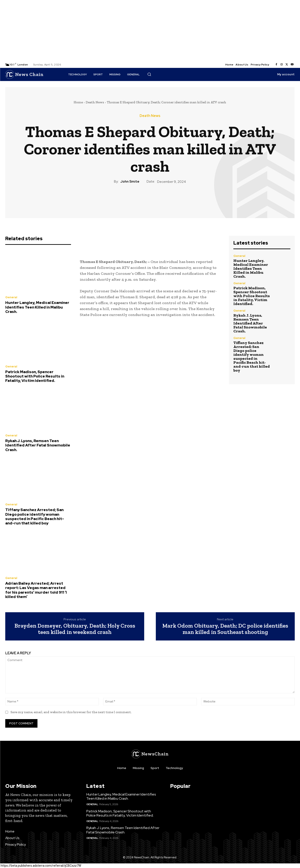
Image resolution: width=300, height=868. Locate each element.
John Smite (130, 182)
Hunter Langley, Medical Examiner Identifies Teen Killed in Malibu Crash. (37, 307)
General (11, 297)
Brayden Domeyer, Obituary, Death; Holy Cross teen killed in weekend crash (75, 629)
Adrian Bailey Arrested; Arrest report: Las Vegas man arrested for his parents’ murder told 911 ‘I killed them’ (36, 590)
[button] (149, 74)
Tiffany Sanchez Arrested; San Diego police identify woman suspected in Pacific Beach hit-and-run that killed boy (35, 516)
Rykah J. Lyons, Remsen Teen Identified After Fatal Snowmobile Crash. (38, 445)
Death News (95, 102)
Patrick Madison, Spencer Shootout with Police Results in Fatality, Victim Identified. (35, 376)
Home (78, 102)
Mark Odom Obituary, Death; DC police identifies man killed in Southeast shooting (225, 629)
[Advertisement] (131, 31)
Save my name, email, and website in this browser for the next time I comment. (71, 712)
